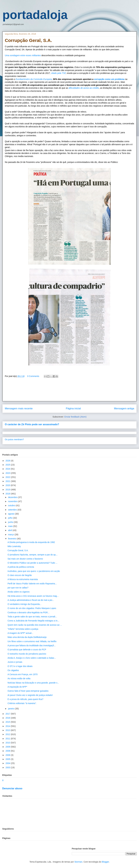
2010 (8, 743)
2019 (8, 490)
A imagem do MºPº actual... (20, 633)
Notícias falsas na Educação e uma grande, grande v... (33, 683)
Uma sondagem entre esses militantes (23, 55)
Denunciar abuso (12, 788)
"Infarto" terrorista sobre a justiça (23, 629)
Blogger (105, 862)
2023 (8, 473)
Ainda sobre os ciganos (19, 592)
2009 (8, 747)
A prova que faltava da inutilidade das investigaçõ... (32, 645)
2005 (8, 759)
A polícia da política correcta (21, 567)
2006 (8, 755)
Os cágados (13, 670)
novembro (13, 501)
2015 (8, 722)
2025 (8, 465)
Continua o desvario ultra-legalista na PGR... (28, 612)
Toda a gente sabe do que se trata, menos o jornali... (32, 617)
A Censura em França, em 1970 (23, 674)
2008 (8, 751)
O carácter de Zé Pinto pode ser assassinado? (32, 424)
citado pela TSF (58, 73)
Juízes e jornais (15, 662)
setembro (13, 510)
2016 (8, 718)
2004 (8, 763)
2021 (8, 481)
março (11, 535)
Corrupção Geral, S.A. (18, 550)
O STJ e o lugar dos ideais (20, 666)
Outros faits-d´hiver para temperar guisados (28, 691)
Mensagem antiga (124, 408)
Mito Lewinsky (14, 546)
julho (11, 518)
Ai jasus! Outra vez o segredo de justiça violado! (30, 695)
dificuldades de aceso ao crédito (84, 88)
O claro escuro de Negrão (20, 575)
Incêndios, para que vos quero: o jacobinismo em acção (34, 571)
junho (11, 522)
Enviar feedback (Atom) (75, 417)
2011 (8, 739)
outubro (12, 505)
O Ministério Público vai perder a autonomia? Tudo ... (32, 563)
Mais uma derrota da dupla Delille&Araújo (27, 637)
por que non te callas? (18, 588)
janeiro (11, 709)
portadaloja (35, 15)
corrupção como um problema (109, 79)
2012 (8, 734)
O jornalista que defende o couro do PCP (27, 650)
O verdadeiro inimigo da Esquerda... (24, 604)
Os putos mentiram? (14, 439)
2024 (8, 469)
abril (10, 530)
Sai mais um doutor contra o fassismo (25, 559)
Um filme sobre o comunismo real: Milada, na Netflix (32, 641)
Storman (78, 862)
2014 (8, 726)
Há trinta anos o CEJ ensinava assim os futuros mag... (33, 596)
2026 (8, 461)
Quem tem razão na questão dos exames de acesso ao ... (35, 625)
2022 (8, 477)
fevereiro (12, 539)
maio (11, 526)
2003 (8, 767)
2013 (8, 730)
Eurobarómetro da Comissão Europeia (34, 79)
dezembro (13, 497)
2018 (8, 494)
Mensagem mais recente (19, 408)
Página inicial (73, 408)
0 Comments (33, 376)
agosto (11, 514)
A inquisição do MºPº (17, 687)
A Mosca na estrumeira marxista (23, 579)
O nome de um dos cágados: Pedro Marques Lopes (32, 608)
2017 (8, 714)
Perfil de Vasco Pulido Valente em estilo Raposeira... (32, 584)
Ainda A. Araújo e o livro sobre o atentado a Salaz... (32, 658)
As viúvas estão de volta (19, 678)
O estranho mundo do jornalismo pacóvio (27, 654)
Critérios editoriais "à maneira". (22, 703)
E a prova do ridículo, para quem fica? (25, 699)
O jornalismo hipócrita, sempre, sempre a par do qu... (33, 555)
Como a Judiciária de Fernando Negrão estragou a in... (33, 621)
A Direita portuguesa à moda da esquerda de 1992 (31, 542)
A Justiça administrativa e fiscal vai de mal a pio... (31, 600)
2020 (8, 485)
